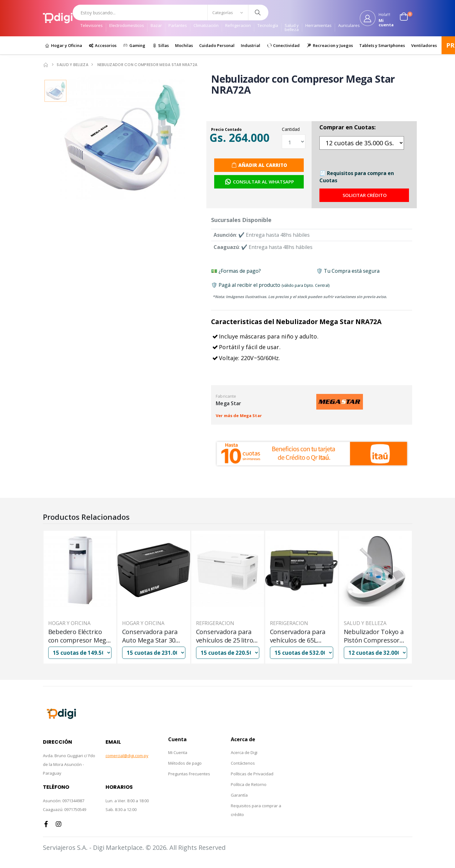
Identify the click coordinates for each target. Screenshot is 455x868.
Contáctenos (243, 763)
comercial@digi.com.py (127, 756)
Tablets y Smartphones (382, 45)
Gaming (137, 45)
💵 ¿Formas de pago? (236, 271)
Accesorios (105, 45)
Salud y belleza (292, 28)
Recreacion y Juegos (332, 45)
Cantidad (291, 129)
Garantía (239, 795)
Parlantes (178, 26)
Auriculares (349, 26)
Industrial (251, 45)
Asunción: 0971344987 (64, 801)
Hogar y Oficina (66, 45)
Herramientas (318, 26)
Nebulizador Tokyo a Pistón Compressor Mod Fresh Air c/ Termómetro (78, 636)
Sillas (163, 45)
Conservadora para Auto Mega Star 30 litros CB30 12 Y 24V (224, 636)
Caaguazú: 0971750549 (65, 809)
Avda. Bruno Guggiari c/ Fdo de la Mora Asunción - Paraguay (69, 764)
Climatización (206, 26)
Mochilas (184, 45)
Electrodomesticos (127, 26)
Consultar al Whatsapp (260, 182)
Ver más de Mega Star (239, 416)
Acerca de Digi (244, 752)
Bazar (156, 26)
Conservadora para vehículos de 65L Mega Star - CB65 (372, 636)
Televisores (92, 26)
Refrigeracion (238, 26)
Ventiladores (424, 45)
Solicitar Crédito (365, 195)
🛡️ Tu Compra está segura (348, 271)
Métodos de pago (185, 763)
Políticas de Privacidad (252, 774)
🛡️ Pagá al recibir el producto (270, 285)
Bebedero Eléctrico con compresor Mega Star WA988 (153, 636)
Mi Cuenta (178, 752)
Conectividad (286, 45)
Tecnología (268, 26)
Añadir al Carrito (263, 165)
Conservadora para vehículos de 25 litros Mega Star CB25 (300, 636)
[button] (406, 18)
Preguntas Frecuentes (189, 774)
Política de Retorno (249, 784)
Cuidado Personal (217, 45)
